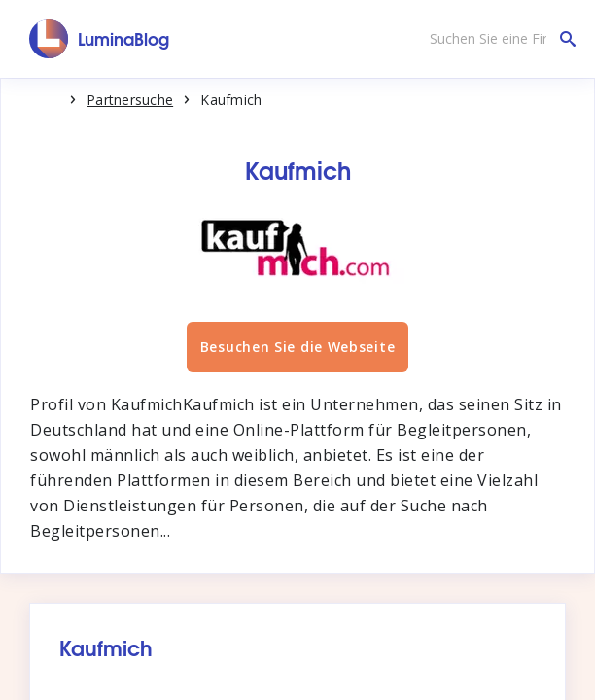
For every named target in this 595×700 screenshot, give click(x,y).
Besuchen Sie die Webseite (298, 347)
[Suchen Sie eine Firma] (498, 39)
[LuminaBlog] (100, 39)
